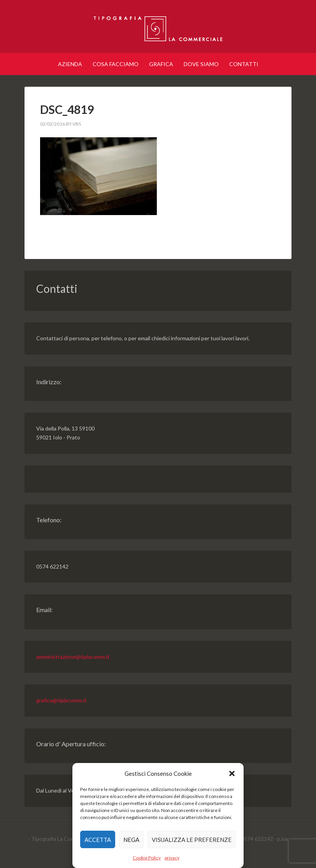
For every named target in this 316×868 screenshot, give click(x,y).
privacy (172, 858)
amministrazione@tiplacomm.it (73, 657)
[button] (232, 773)
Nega (131, 840)
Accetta (98, 840)
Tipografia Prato (158, 27)
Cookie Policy (147, 858)
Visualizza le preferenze (192, 840)
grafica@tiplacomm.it (61, 700)
